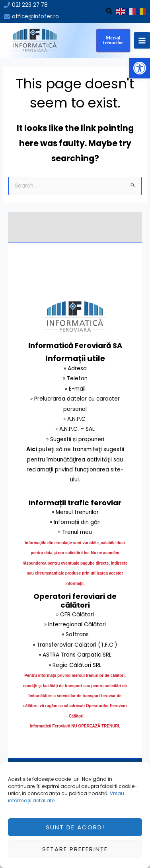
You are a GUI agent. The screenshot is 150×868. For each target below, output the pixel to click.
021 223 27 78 (30, 5)
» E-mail (75, 389)
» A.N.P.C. (75, 419)
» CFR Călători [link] (75, 615)
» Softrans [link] (75, 634)
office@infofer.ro (35, 17)
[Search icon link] (109, 12)
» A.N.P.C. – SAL (75, 429)
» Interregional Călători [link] (75, 625)
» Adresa (75, 369)
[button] (140, 68)
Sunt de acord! (75, 834)
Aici (32, 449)
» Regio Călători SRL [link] (75, 665)
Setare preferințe (75, 856)
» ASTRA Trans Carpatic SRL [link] (75, 655)
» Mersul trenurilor (75, 512)
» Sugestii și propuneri (75, 439)
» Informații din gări (75, 522)
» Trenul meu (75, 532)
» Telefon (75, 378)
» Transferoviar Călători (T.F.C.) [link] (75, 645)
